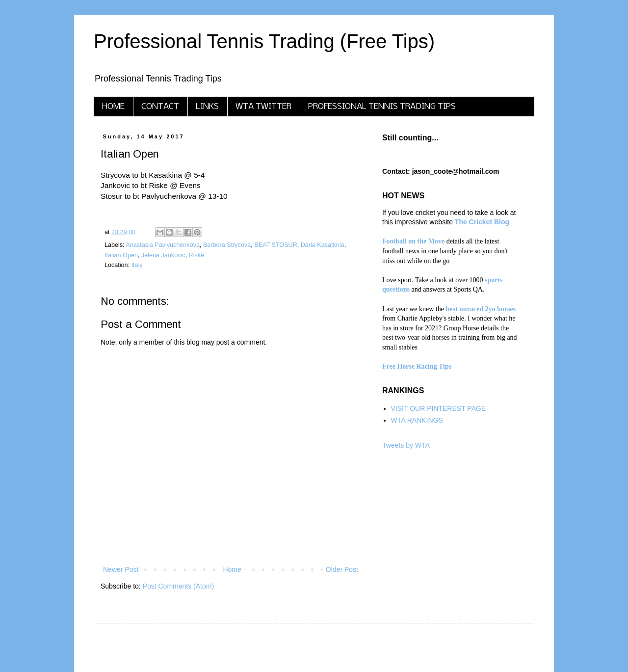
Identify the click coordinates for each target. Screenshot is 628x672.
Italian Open (121, 255)
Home (232, 569)
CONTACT (160, 107)
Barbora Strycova (227, 245)
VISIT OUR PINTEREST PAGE (439, 408)
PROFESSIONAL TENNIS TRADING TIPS (382, 107)
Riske (197, 255)
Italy (137, 265)
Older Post (342, 569)
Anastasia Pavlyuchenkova (163, 245)
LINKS (207, 107)
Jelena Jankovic (163, 255)
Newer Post (121, 569)
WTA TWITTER (263, 107)
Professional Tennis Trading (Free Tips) (264, 41)
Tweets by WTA (406, 445)
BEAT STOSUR (275, 245)
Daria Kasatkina (323, 245)
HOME (113, 107)
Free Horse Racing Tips (417, 366)
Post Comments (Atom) (178, 586)
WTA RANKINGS (417, 420)
